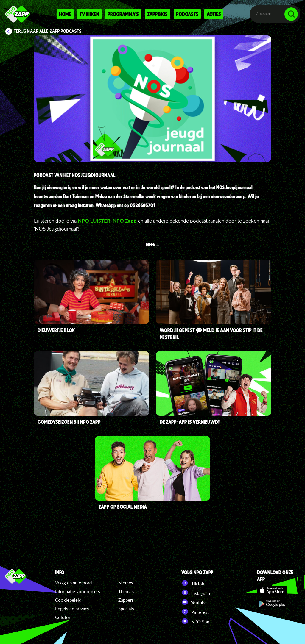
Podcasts (187, 14)
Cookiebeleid (68, 600)
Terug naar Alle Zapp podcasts (48, 31)
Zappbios (157, 14)
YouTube (194, 602)
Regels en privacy (72, 609)
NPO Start (196, 621)
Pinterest (195, 612)
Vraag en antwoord (73, 583)
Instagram (196, 593)
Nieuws (126, 583)
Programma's (123, 14)
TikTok (193, 583)
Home (65, 14)
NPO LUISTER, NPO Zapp (108, 221)
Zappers (126, 600)
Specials (126, 609)
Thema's (126, 591)
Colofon (63, 617)
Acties (214, 14)
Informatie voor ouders (78, 591)
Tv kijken (89, 14)
